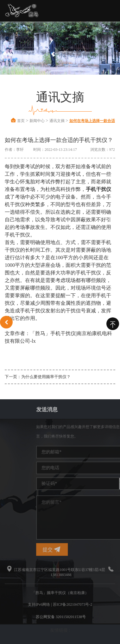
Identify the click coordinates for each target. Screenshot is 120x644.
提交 (83, 549)
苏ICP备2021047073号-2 (73, 604)
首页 (21, 121)
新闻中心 (37, 121)
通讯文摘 (57, 121)
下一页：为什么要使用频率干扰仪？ (38, 377)
